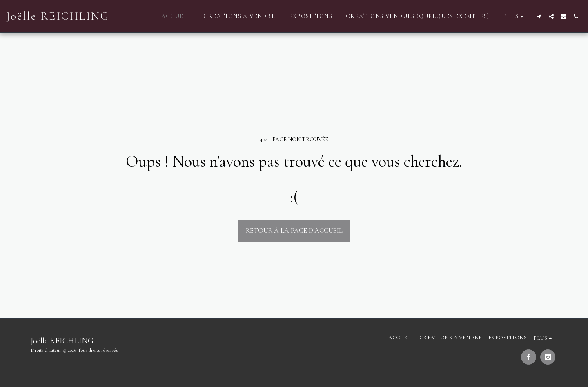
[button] (539, 16)
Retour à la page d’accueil (294, 231)
